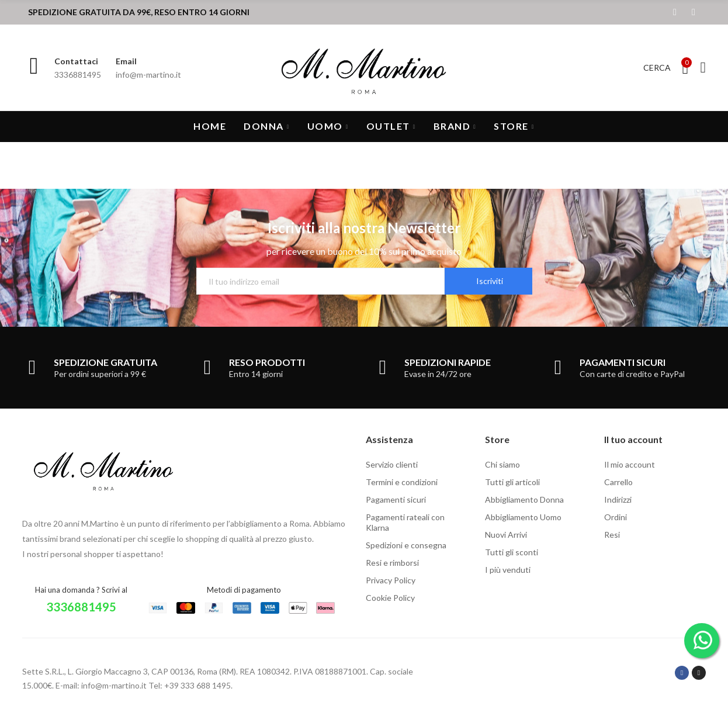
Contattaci (76, 61)
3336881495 (81, 607)
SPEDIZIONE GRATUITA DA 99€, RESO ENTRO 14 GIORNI (139, 12)
